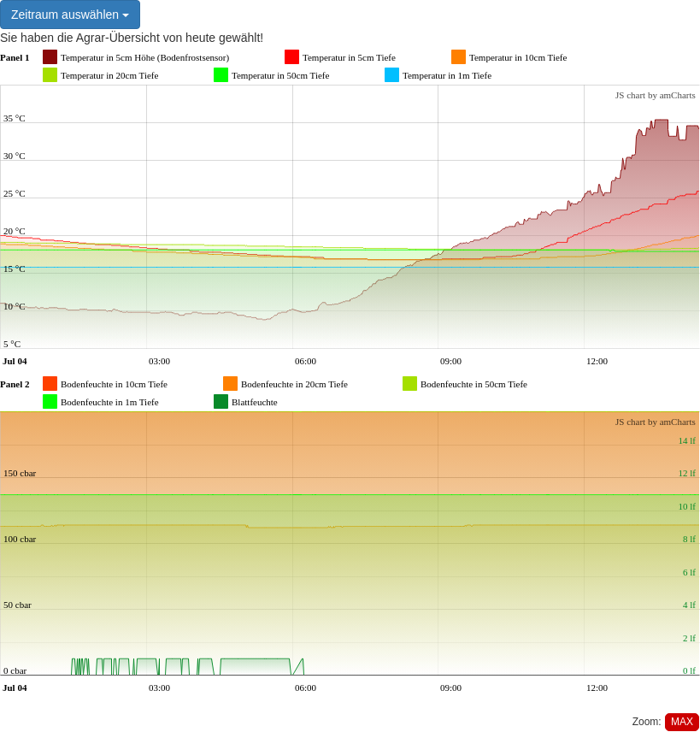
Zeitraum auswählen (70, 15)
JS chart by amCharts (656, 95)
